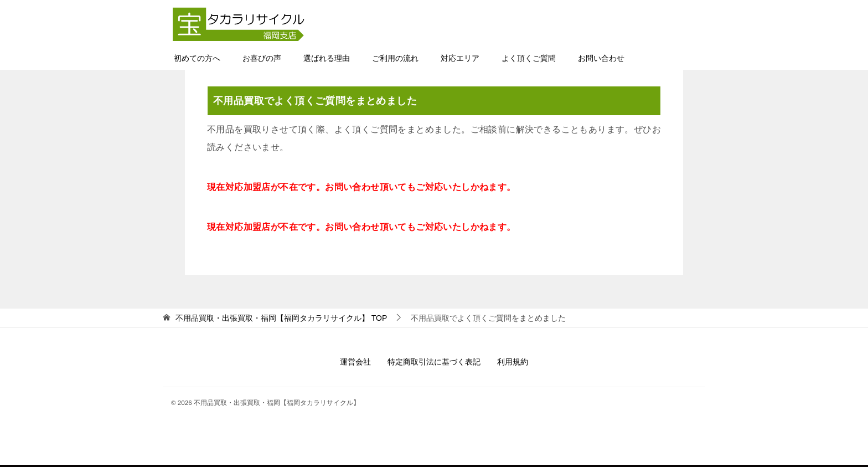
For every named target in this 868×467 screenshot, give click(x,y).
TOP (281, 318)
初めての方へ (197, 58)
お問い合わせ (601, 58)
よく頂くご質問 (529, 58)
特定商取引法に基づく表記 (434, 362)
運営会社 (355, 362)
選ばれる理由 (327, 58)
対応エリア (460, 58)
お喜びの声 (262, 58)
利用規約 (513, 362)
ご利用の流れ (395, 58)
